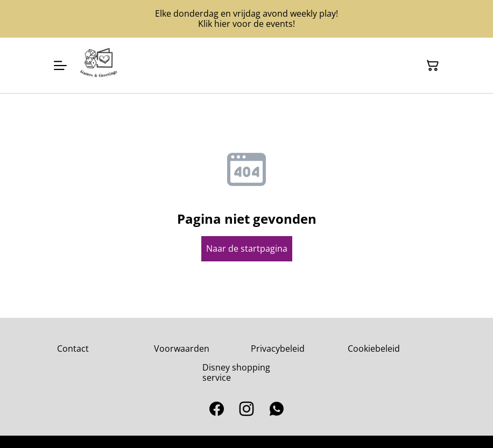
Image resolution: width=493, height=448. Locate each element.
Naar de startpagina (247, 248)
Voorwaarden (182, 349)
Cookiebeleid (374, 349)
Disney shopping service (236, 372)
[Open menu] (60, 66)
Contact (73, 349)
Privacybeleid (278, 349)
